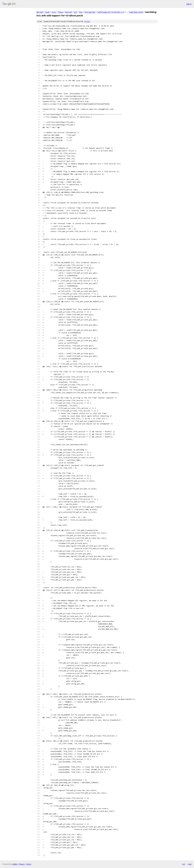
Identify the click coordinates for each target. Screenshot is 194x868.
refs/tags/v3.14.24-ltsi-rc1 (111, 12)
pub (47, 12)
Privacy (22, 864)
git (75, 12)
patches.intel (136, 12)
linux (61, 12)
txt (184, 864)
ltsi (81, 12)
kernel (40, 12)
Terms (29, 864)
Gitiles (15, 864)
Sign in (189, 4)
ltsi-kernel (90, 12)
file (87, 21)
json (190, 864)
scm (54, 12)
